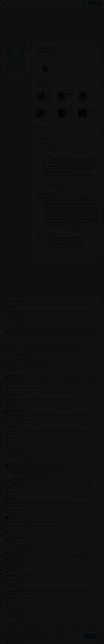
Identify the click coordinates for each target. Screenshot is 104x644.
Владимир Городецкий (16, 351)
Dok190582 (11, 401)
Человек (47, 118)
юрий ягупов (12, 561)
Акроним (11, 580)
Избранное (43, 62)
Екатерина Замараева (15, 335)
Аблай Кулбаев (13, 438)
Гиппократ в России (14, 454)
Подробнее (41, 638)
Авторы (21, 3)
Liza (9, 93)
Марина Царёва (13, 369)
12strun (10, 281)
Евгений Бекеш (13, 617)
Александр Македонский (17, 300)
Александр (11, 492)
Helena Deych (12, 319)
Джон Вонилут (13, 420)
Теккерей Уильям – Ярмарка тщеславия (73, 125)
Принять (89, 637)
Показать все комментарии (67, 230)
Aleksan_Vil (11, 545)
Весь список (42, 102)
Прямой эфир (17, 276)
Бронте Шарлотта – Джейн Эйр (69, 223)
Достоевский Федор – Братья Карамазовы (75, 150)
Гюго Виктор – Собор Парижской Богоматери (76, 163)
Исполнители (31, 3)
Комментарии (45, 113)
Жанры (12, 3)
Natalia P (10, 473)
